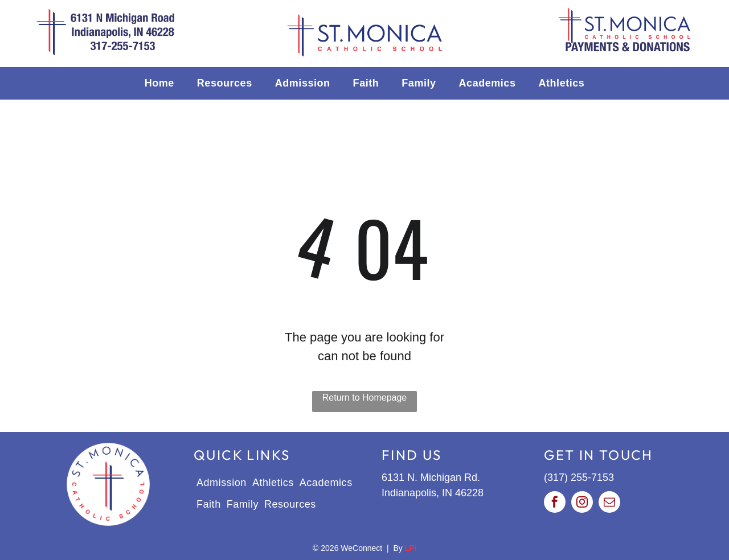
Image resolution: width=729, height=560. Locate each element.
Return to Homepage (365, 398)
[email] (609, 503)
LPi (411, 548)
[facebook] (555, 503)
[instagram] (582, 503)
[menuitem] (159, 83)
